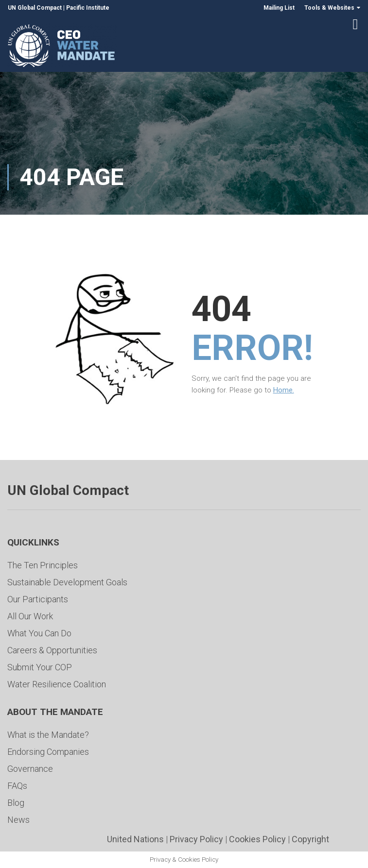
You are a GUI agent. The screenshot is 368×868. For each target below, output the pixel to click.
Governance (30, 769)
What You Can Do (39, 633)
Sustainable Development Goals (67, 582)
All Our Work (30, 616)
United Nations (135, 839)
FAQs (17, 786)
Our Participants (38, 599)
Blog (16, 803)
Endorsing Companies (48, 752)
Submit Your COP (40, 667)
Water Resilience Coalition (57, 684)
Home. (284, 390)
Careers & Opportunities (52, 650)
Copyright (310, 839)
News (18, 820)
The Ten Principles (43, 565)
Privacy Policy (196, 839)
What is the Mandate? (48, 735)
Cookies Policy (257, 839)
